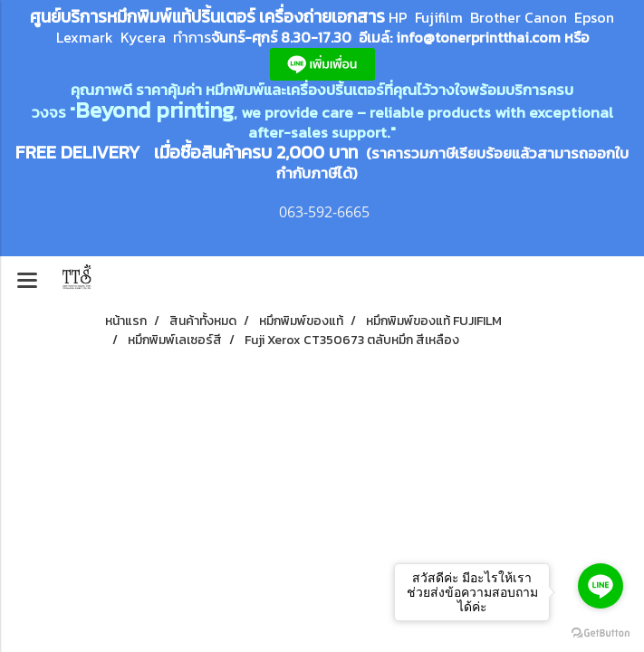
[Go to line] (601, 586)
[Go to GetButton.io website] (601, 633)
